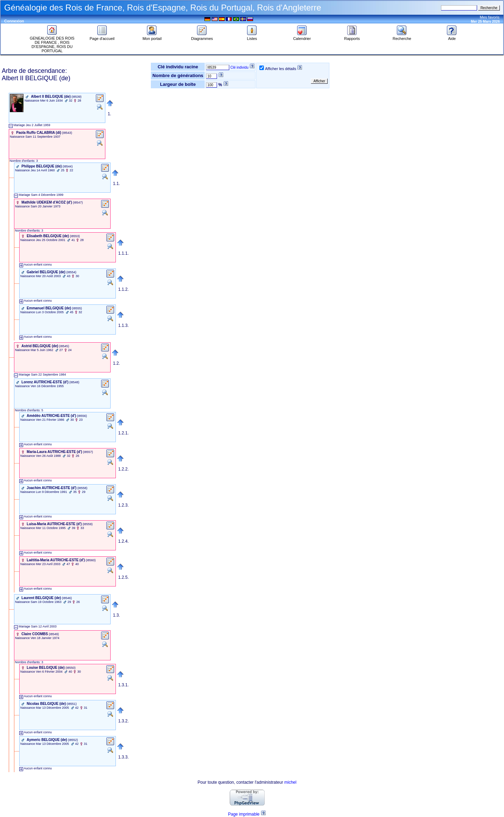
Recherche (402, 37)
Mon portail (152, 37)
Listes (252, 37)
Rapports (352, 37)
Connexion (14, 21)
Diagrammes (202, 37)
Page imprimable (244, 814)
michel (290, 782)
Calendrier (302, 37)
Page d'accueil (102, 37)
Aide (452, 37)
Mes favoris (490, 17)
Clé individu (239, 67)
